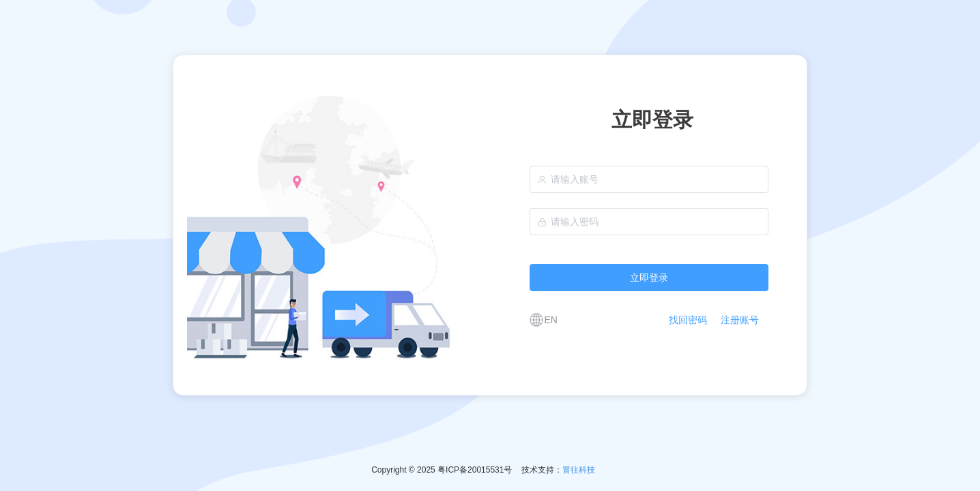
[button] (541, 320)
